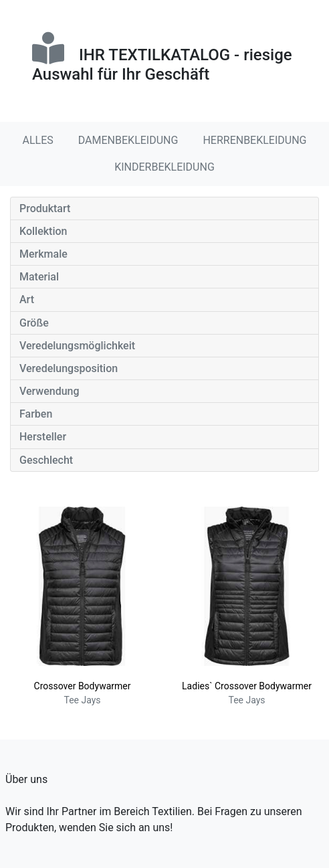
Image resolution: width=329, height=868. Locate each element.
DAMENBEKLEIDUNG (128, 140)
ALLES (38, 140)
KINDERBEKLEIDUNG (164, 167)
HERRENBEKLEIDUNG (254, 140)
